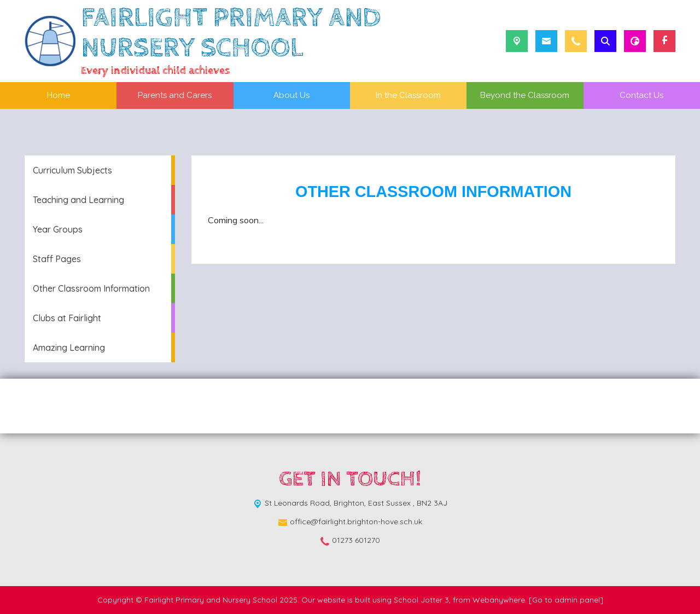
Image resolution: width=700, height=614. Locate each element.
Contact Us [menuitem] (641, 95)
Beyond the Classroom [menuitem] (525, 95)
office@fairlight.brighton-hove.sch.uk (356, 522)
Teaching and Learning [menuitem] (78, 200)
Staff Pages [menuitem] (57, 259)
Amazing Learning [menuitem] (69, 347)
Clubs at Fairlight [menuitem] (67, 318)
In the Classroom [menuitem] (408, 95)
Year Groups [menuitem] (58, 229)
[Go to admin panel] (566, 600)
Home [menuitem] (59, 95)
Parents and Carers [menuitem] (175, 95)
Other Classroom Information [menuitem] (91, 288)
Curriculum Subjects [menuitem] (72, 170)
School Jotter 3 (421, 600)
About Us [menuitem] (291, 95)
